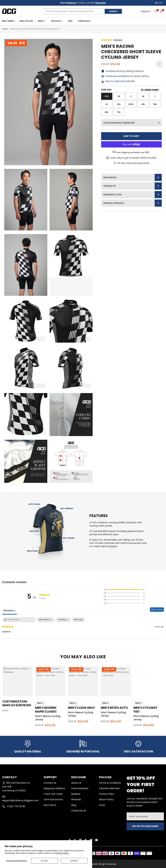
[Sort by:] (46, 620)
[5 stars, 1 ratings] (112, 40)
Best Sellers (8, 21)
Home (5, 29)
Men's (42, 21)
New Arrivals (26, 21)
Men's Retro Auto (114, 708)
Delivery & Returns (114, 203)
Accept (44, 861)
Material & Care (112, 194)
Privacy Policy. (62, 853)
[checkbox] (78, 620)
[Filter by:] (63, 620)
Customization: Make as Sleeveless (17, 703)
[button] (124, 589)
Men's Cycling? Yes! (145, 710)
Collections (85, 21)
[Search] (19, 620)
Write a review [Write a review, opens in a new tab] (157, 610)
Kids (70, 21)
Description (110, 177)
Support (147, 11)
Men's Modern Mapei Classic (46, 710)
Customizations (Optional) (133, 123)
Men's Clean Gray (81, 708)
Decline (74, 861)
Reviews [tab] (9, 610)
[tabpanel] (83, 628)
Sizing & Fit (110, 186)
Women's (57, 21)
